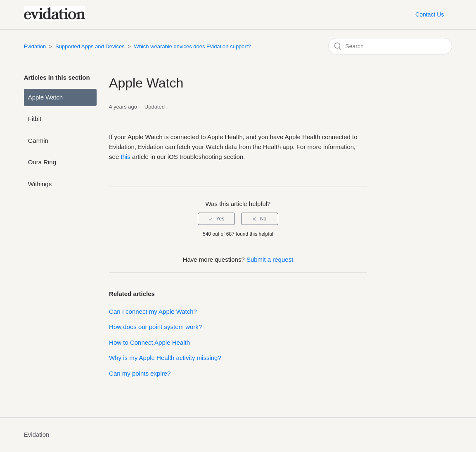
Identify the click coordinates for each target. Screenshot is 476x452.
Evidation (35, 46)
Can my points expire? (140, 373)
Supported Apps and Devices (90, 46)
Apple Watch (46, 97)
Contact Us (430, 14)
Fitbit (35, 119)
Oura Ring (42, 162)
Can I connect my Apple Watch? (153, 311)
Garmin (38, 141)
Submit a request (270, 259)
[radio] (216, 219)
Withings (40, 184)
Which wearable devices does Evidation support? (192, 46)
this (125, 157)
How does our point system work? (155, 327)
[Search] (390, 46)
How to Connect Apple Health (149, 342)
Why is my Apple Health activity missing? (165, 358)
